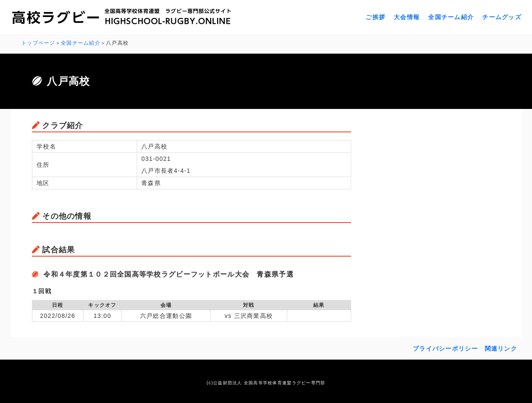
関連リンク (501, 348)
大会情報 (407, 17)
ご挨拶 (375, 17)
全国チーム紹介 (451, 17)
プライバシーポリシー (445, 348)
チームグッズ (502, 17)
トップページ (38, 43)
